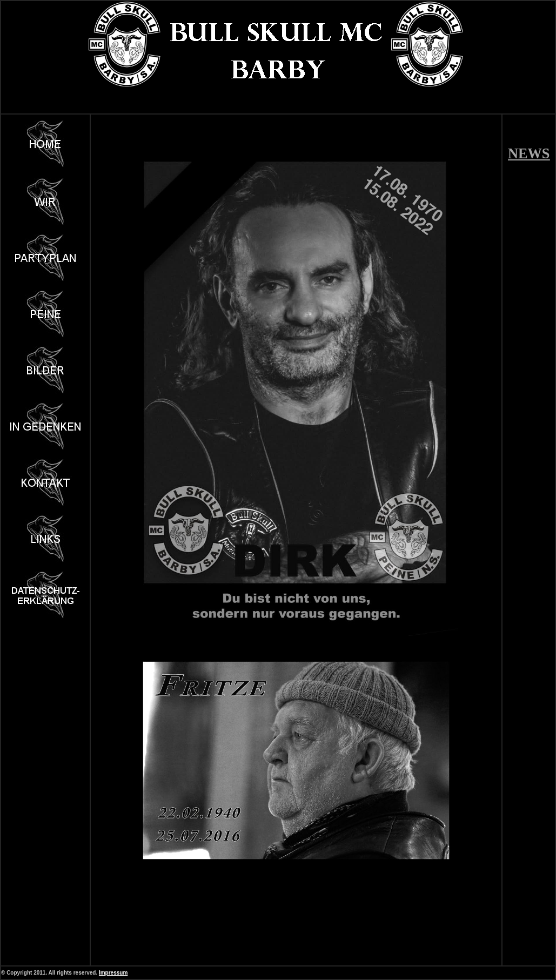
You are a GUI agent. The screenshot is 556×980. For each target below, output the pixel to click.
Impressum (113, 973)
